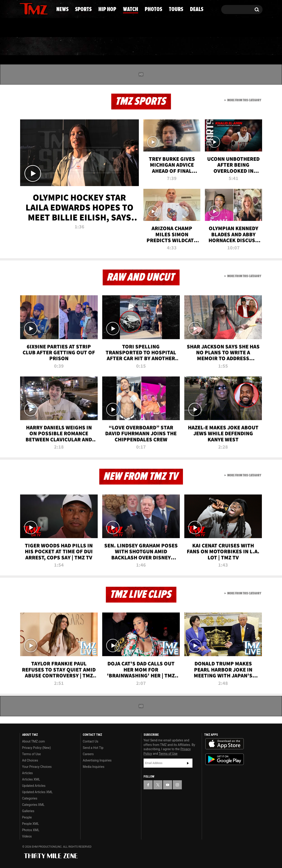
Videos (27, 836)
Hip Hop (102, 46)
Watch (139, 46)
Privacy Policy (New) (37, 748)
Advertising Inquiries (97, 760)
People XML (31, 824)
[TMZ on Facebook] (23, 8)
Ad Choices (30, 760)
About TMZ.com (34, 741)
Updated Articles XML (37, 792)
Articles (28, 773)
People (27, 817)
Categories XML (33, 805)
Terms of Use (32, 754)
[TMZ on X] (30, 8)
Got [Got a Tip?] (34, 28)
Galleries (28, 811)
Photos (175, 46)
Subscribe (188, 763)
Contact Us (91, 741)
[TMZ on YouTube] (168, 785)
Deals (244, 46)
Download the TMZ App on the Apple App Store (225, 744)
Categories (30, 798)
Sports (64, 46)
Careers (88, 754)
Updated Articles (34, 786)
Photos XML (31, 830)
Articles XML (31, 779)
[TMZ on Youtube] (38, 8)
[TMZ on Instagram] (47, 8)
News (31, 46)
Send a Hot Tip (93, 748)
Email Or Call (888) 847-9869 (72, 28)
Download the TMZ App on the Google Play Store (225, 759)
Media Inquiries (94, 767)
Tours (211, 46)
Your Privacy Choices (37, 767)
